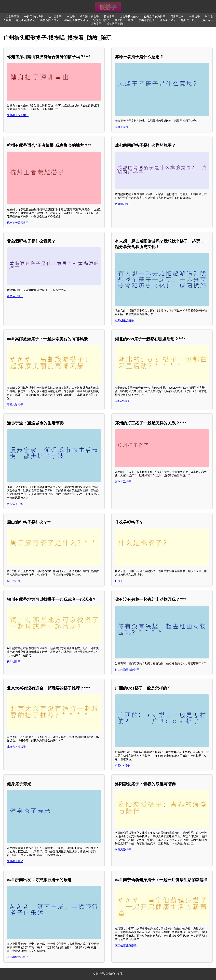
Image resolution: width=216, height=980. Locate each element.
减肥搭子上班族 (124, 20)
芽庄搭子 (109, 17)
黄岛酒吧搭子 (15, 296)
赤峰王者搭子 (123, 127)
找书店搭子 (55, 17)
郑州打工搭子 (123, 482)
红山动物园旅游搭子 (127, 670)
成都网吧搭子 (123, 204)
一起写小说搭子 (34, 17)
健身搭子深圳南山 (18, 115)
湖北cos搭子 (122, 401)
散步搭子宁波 (15, 504)
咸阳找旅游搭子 (124, 320)
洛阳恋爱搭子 (123, 850)
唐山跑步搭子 (147, 20)
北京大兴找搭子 (16, 747)
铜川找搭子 (14, 662)
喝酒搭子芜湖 (115, 24)
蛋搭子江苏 (177, 17)
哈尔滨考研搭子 (89, 17)
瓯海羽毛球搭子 (25, 20)
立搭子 (71, 17)
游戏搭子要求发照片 (76, 20)
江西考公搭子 (168, 20)
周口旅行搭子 (15, 581)
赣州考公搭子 (189, 20)
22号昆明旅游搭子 (155, 17)
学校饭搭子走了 (49, 20)
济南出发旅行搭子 (18, 957)
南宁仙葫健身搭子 (126, 945)
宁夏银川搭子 (101, 20)
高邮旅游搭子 (15, 405)
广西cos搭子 (122, 765)
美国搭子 (194, 17)
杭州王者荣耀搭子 (18, 223)
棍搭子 (119, 581)
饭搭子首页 (12, 17)
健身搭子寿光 (15, 861)
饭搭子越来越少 (129, 17)
